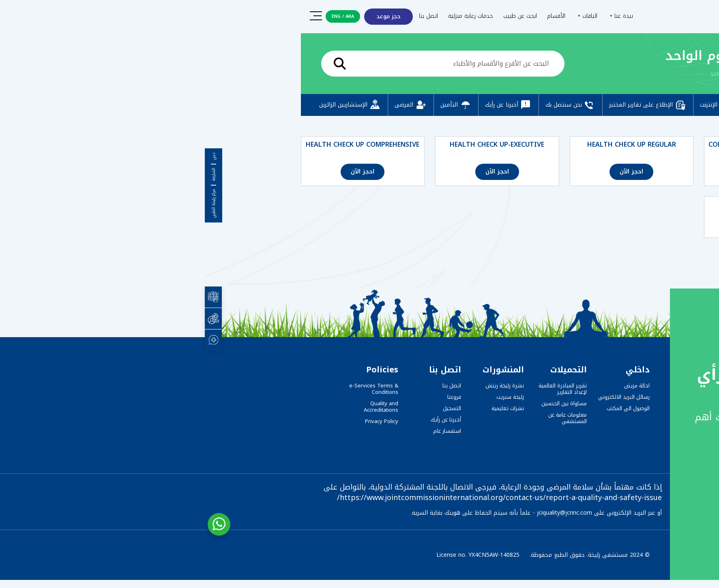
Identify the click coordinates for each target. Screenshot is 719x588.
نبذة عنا (415, 16)
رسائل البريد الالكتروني (419, 397)
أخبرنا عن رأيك (304, 105)
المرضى (206, 105)
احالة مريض (432, 386)
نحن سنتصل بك (366, 105)
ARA (145, 16)
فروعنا (249, 397)
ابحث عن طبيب (315, 16)
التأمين (251, 105)
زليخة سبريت (305, 397)
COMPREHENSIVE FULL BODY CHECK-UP (561, 149)
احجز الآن (561, 172)
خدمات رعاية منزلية (266, 16)
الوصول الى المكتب (423, 408)
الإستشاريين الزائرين (145, 105)
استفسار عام (242, 431)
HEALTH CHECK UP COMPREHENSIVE (158, 145)
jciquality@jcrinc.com (360, 513)
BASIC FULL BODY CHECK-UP (561, 205)
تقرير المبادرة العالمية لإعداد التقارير (358, 389)
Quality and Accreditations (176, 407)
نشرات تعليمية (303, 408)
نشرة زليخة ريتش (300, 386)
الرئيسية (593, 74)
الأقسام (351, 16)
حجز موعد (184, 16)
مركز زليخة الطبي (9, 203)
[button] (695, 567)
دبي (9, 156)
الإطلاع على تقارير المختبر (443, 105)
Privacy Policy (177, 421)
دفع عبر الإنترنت (522, 105)
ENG (131, 16)
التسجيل (247, 408)
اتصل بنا (224, 16)
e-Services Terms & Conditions (169, 389)
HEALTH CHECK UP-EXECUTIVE (292, 145)
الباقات (382, 16)
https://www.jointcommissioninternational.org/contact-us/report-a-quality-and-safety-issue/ (295, 498)
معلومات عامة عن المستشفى (363, 418)
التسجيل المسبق (589, 105)
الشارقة (9, 174)
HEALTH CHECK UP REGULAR (427, 145)
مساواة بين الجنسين (359, 403)
